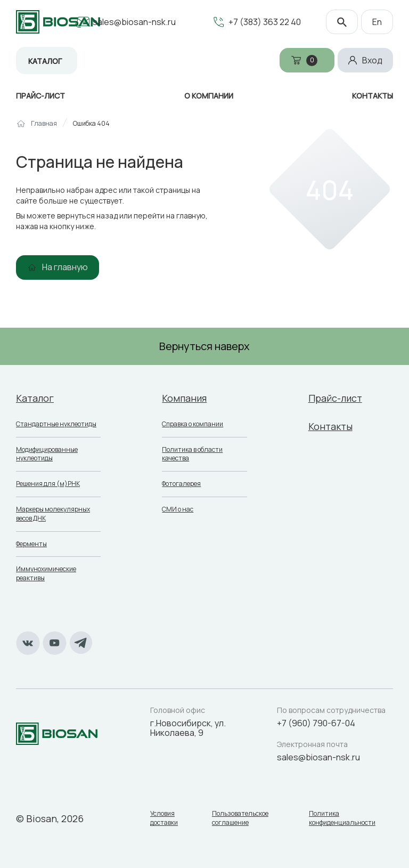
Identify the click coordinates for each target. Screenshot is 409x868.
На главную (65, 267)
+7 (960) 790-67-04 (316, 723)
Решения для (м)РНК (48, 484)
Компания (184, 398)
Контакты (330, 426)
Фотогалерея (181, 484)
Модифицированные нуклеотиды (47, 454)
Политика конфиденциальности (342, 818)
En (377, 22)
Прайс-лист (335, 398)
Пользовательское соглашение (240, 818)
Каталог (45, 61)
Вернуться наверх (204, 346)
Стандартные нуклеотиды (56, 424)
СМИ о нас (178, 509)
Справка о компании (193, 424)
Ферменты (31, 544)
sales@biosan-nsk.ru (134, 22)
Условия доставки (164, 818)
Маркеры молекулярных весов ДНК (53, 514)
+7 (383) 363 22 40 (265, 22)
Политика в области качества (192, 454)
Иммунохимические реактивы (46, 573)
